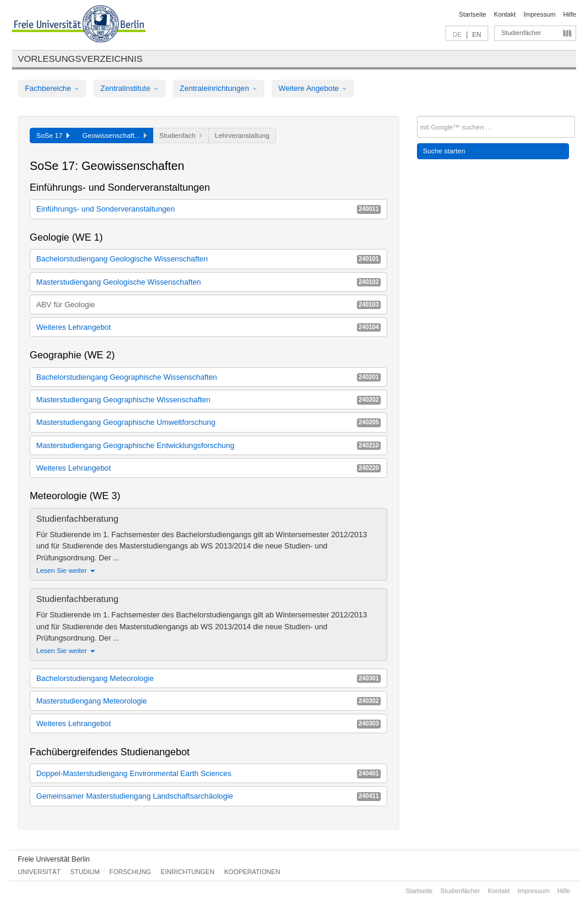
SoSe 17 (53, 135)
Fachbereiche (52, 88)
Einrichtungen (188, 872)
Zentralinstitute (129, 88)
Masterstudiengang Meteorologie (208, 701)
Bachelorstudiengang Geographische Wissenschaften (208, 377)
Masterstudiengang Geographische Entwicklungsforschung (208, 445)
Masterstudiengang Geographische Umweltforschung (208, 422)
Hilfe (570, 14)
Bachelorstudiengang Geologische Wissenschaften (208, 259)
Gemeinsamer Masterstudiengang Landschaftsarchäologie (208, 796)
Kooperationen (252, 872)
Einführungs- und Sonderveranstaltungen (208, 209)
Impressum (539, 14)
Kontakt (505, 14)
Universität (39, 872)
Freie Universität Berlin (54, 859)
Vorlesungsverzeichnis (80, 59)
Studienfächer (521, 33)
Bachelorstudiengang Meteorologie (208, 678)
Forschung (130, 872)
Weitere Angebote (313, 88)
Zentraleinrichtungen (219, 88)
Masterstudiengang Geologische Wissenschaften (208, 282)
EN (477, 34)
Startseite (473, 14)
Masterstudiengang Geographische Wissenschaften (208, 400)
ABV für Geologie (208, 305)
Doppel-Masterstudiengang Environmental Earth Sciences (208, 773)
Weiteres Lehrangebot (208, 327)
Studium (85, 872)
